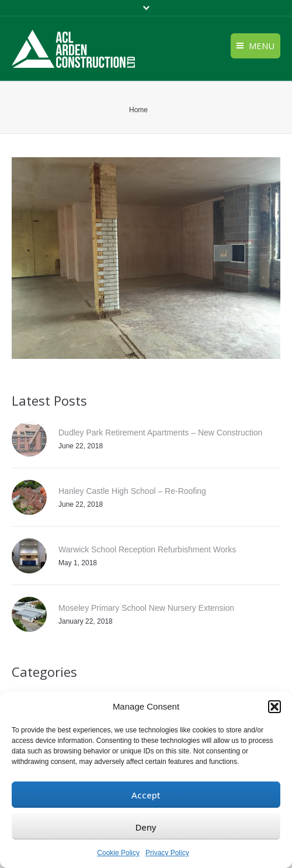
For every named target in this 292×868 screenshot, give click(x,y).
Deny (146, 827)
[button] (274, 707)
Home (138, 110)
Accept (146, 795)
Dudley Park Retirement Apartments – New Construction (160, 433)
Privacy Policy (167, 853)
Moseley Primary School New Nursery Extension (146, 608)
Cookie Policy (118, 853)
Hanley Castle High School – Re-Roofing (132, 491)
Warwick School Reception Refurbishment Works (147, 549)
